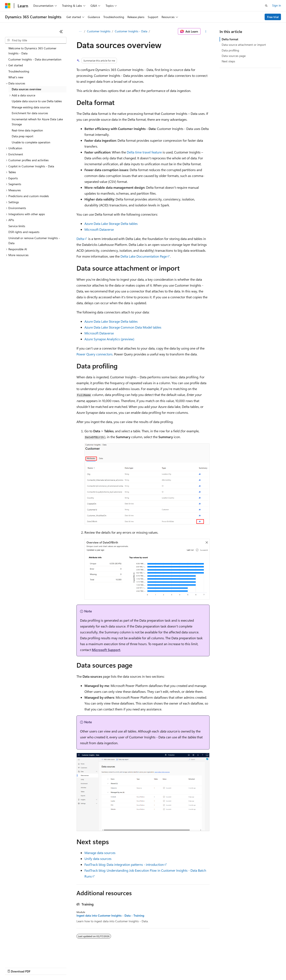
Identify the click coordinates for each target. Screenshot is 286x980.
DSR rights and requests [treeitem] (24, 232)
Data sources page (234, 56)
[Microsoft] (8, 6)
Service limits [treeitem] (17, 226)
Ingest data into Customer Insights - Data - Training (110, 916)
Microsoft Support (106, 650)
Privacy (92, 967)
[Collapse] (61, 31)
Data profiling (230, 50)
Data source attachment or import (244, 45)
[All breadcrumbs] (80, 31)
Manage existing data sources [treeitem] (31, 107)
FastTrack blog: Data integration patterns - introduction (124, 864)
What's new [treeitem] (16, 77)
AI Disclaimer (13, 967)
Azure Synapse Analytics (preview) (109, 339)
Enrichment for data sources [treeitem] (30, 113)
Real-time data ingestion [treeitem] (27, 130)
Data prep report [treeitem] (23, 136)
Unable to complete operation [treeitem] (31, 142)
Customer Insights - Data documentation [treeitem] (35, 59)
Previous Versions (38, 967)
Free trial (273, 17)
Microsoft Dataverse (99, 229)
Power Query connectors (94, 354)
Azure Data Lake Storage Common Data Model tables (123, 327)
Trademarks (174, 967)
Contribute (75, 967)
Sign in (277, 5)
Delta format (230, 39)
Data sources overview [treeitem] (27, 89)
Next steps (228, 61)
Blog (57, 967)
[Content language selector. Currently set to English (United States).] (24, 957)
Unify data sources (98, 859)
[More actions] (206, 31)
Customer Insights (99, 31)
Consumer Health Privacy (120, 967)
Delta (80, 239)
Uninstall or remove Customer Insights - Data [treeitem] (34, 241)
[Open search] (266, 6)
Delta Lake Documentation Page (144, 256)
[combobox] (36, 40)
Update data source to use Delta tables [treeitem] (37, 101)
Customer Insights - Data (131, 31)
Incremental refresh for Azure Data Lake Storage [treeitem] (37, 122)
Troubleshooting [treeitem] (19, 71)
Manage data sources (100, 853)
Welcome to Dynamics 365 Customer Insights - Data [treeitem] (32, 51)
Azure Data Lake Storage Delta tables (111, 223)
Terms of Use (153, 967)
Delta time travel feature (144, 152)
